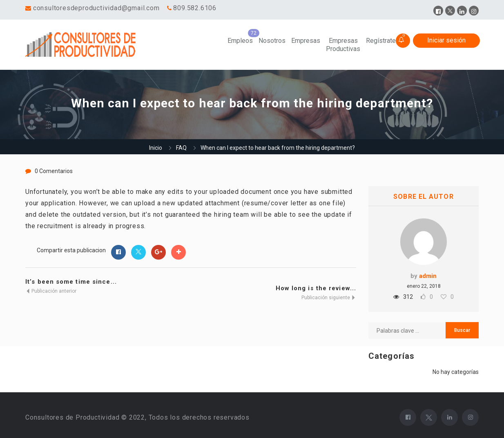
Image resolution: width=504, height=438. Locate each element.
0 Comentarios (54, 171)
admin (428, 276)
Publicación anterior (51, 291)
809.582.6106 (195, 8)
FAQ (181, 148)
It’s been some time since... (71, 282)
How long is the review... (316, 288)
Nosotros (272, 41)
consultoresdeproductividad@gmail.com (96, 8)
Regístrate (381, 41)
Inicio (156, 148)
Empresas (306, 41)
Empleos (240, 41)
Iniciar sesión (446, 40)
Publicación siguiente (329, 298)
